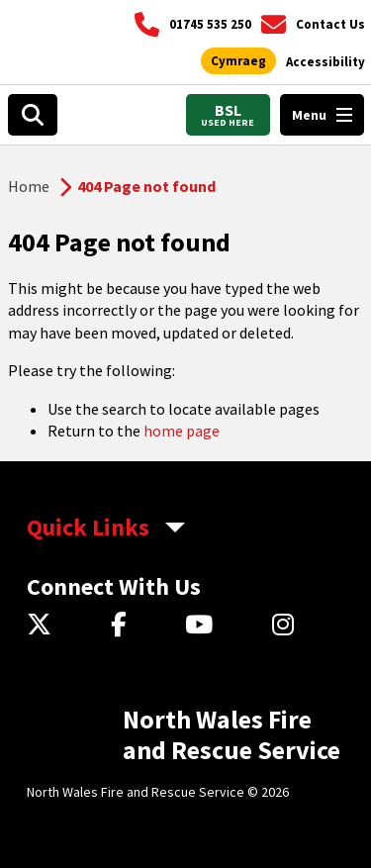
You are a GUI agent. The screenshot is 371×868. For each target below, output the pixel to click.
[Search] (33, 115)
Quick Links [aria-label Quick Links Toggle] (88, 527)
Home (29, 186)
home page (182, 431)
